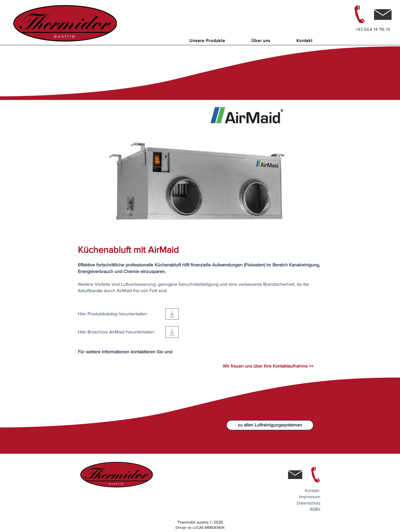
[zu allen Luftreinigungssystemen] (270, 425)
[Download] (172, 314)
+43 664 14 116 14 (373, 29)
